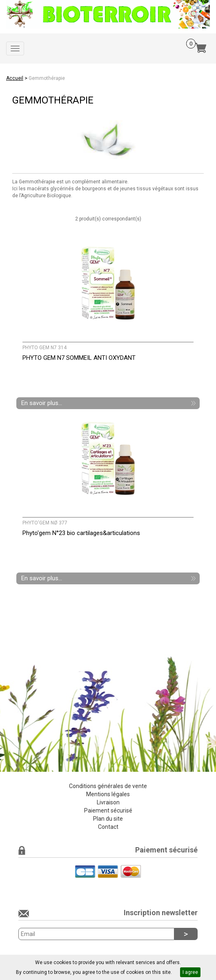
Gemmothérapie (47, 78)
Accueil (15, 78)
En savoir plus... (42, 403)
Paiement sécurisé (108, 810)
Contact (108, 827)
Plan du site (108, 819)
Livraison (108, 802)
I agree (190, 972)
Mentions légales (108, 794)
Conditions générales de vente (108, 786)
